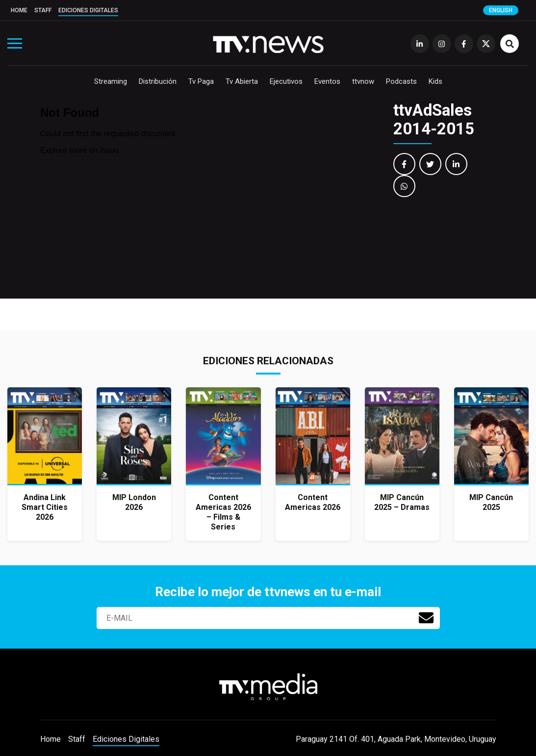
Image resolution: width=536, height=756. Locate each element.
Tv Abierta (242, 81)
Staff (43, 10)
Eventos (327, 81)
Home (19, 10)
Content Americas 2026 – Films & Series (223, 512)
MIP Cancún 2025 (491, 502)
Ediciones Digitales (88, 10)
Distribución (158, 81)
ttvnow (363, 81)
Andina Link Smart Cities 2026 (45, 507)
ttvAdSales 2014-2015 (434, 119)
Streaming (111, 81)
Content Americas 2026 (313, 502)
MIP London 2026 (134, 502)
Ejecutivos (286, 81)
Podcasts (401, 81)
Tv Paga (201, 81)
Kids (435, 81)
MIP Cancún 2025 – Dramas (402, 502)
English (501, 10)
